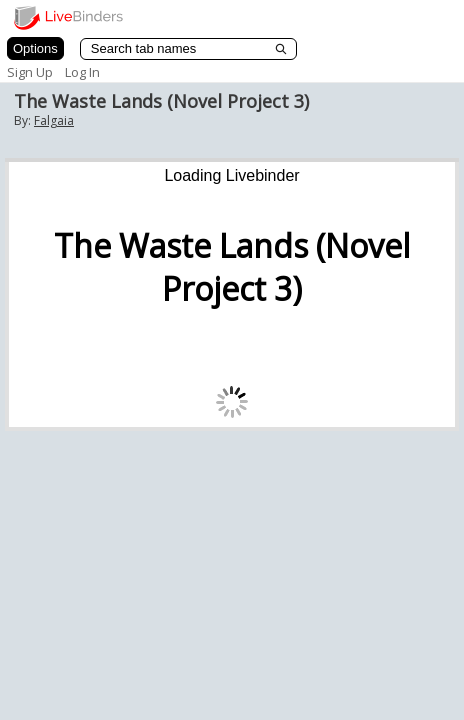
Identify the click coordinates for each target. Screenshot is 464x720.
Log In (82, 72)
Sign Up (30, 72)
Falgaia (54, 120)
